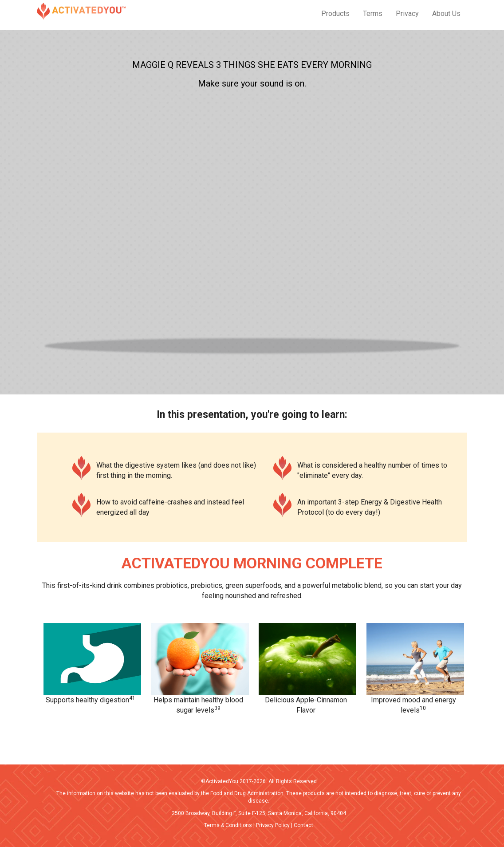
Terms (373, 14)
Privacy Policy (273, 825)
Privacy (407, 14)
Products (335, 14)
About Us (446, 14)
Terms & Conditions (228, 825)
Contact (303, 825)
